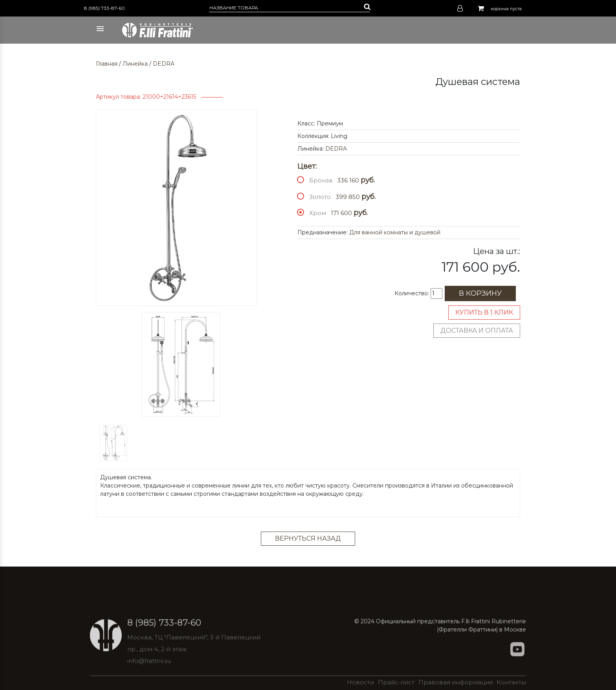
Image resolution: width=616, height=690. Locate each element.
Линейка (135, 64)
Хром (318, 213)
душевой (427, 232)
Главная (107, 64)
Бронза (321, 180)
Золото (320, 197)
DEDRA (164, 64)
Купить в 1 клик (484, 312)
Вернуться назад (308, 538)
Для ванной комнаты (379, 232)
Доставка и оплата (477, 330)
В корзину (480, 293)
